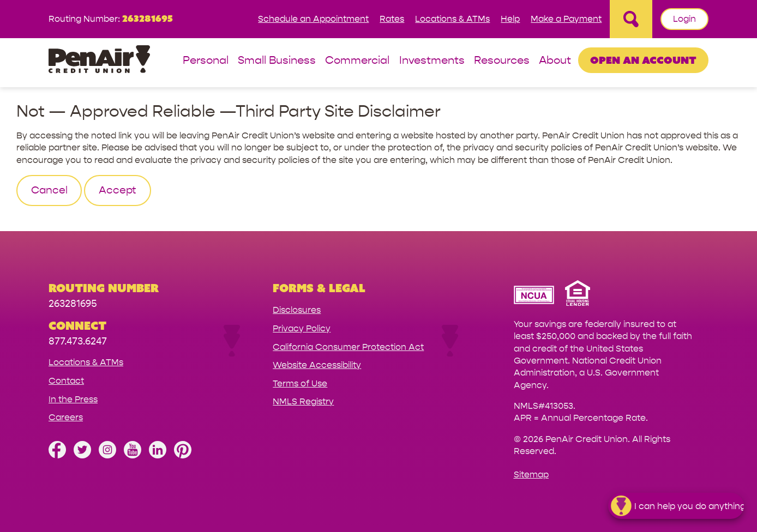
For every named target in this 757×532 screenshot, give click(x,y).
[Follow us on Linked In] (158, 455)
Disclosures (297, 310)
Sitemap (531, 474)
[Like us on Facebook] (57, 455)
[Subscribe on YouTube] (133, 455)
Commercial (357, 61)
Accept (118, 190)
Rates (392, 19)
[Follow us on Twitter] (82, 455)
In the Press (73, 399)
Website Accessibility (317, 365)
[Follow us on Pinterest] (183, 455)
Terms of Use (300, 383)
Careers (66, 417)
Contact (66, 381)
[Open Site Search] (631, 19)
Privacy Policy (302, 328)
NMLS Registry (303, 401)
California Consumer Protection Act (348, 347)
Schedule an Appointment (313, 19)
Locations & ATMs (452, 19)
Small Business (277, 61)
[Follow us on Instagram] (107, 455)
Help (510, 19)
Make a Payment (566, 19)
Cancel (49, 190)
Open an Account (643, 60)
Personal (206, 61)
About (555, 61)
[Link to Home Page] (99, 61)
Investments (432, 61)
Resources (502, 61)
